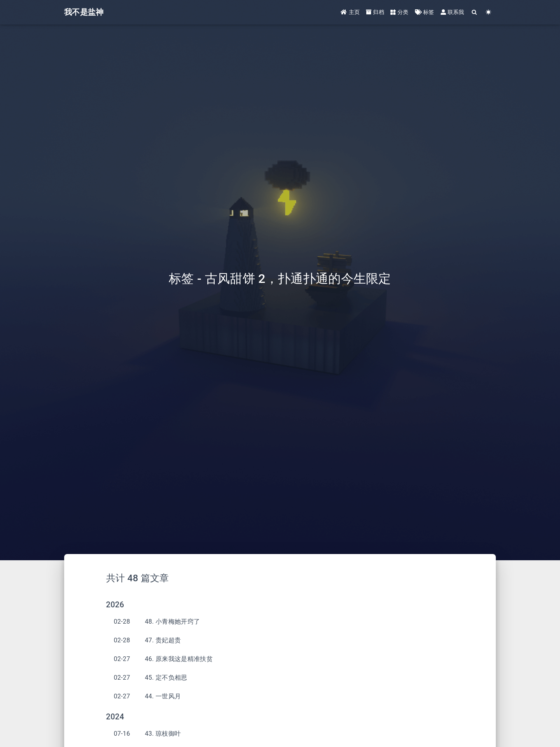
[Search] (475, 13)
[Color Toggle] (489, 13)
